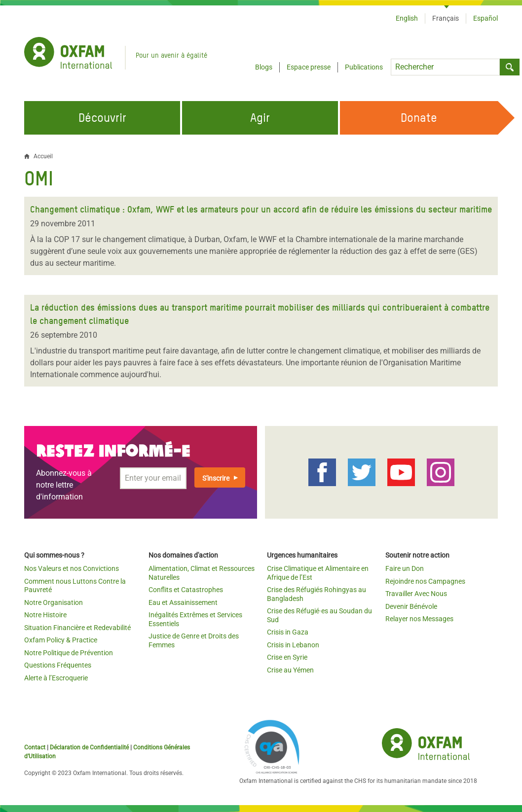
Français (446, 18)
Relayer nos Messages (419, 619)
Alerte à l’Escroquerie (56, 678)
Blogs (264, 67)
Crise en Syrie (287, 657)
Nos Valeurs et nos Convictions (72, 568)
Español (485, 18)
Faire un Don (405, 568)
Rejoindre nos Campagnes (425, 581)
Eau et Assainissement (183, 602)
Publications (364, 67)
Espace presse (309, 67)
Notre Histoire (45, 615)
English (407, 18)
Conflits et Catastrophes (186, 590)
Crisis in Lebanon (293, 645)
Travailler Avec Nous (416, 594)
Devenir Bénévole (411, 606)
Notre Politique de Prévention (69, 653)
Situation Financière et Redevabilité (77, 628)
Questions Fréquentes (58, 665)
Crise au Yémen (290, 670)
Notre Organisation (54, 602)
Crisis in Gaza (288, 632)
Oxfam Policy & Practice (61, 640)
